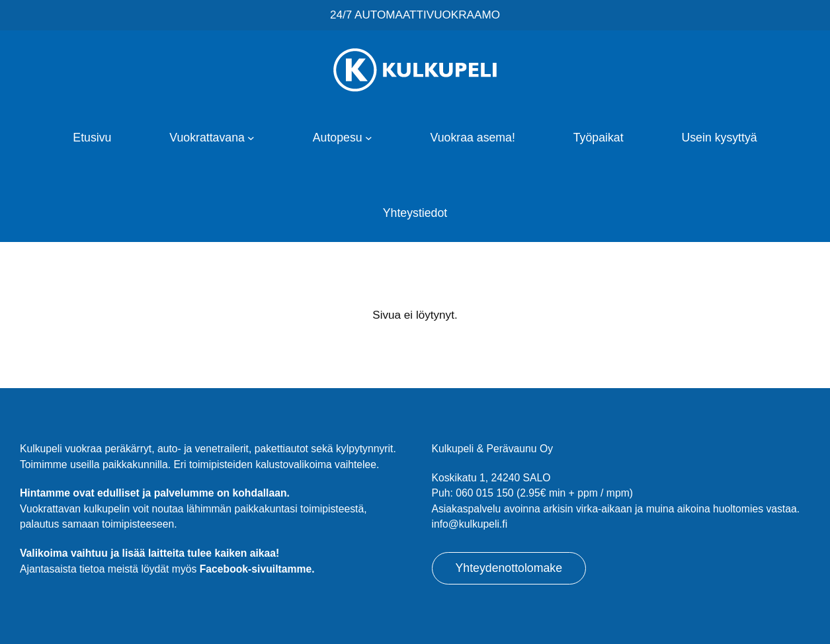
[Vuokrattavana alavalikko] (251, 138)
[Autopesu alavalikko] (369, 138)
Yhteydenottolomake (509, 568)
